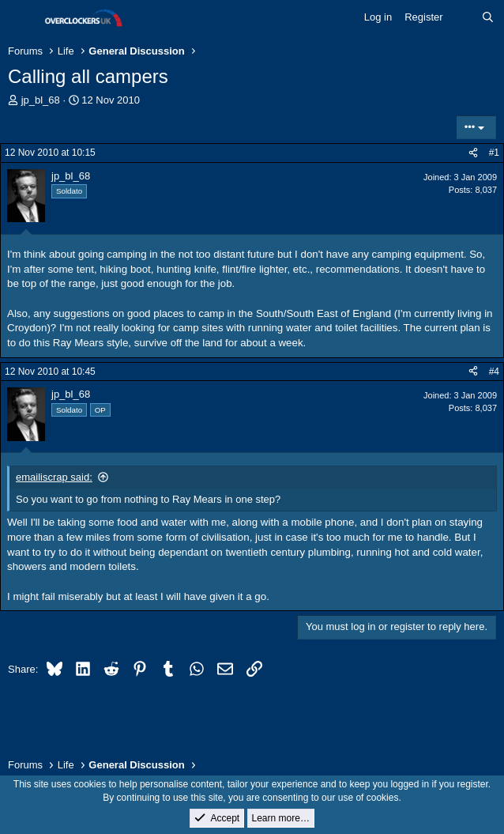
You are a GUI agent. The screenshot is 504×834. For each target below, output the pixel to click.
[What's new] (463, 17)
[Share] (473, 153)
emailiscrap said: (54, 477)
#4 (494, 372)
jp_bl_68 (41, 100)
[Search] (488, 17)
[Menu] (22, 18)
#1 (494, 153)
